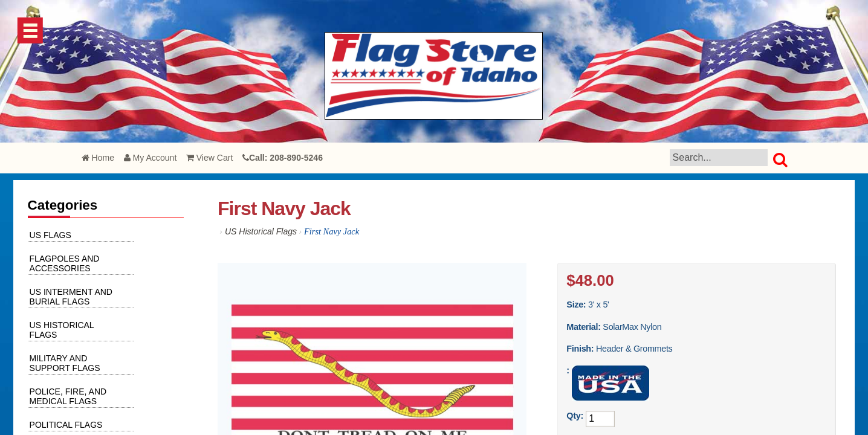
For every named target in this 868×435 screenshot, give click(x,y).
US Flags (50, 235)
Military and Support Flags (65, 363)
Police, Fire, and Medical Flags (68, 396)
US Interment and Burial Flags (71, 297)
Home (98, 158)
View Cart (210, 158)
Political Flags (66, 425)
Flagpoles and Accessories (65, 263)
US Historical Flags (261, 231)
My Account (151, 158)
